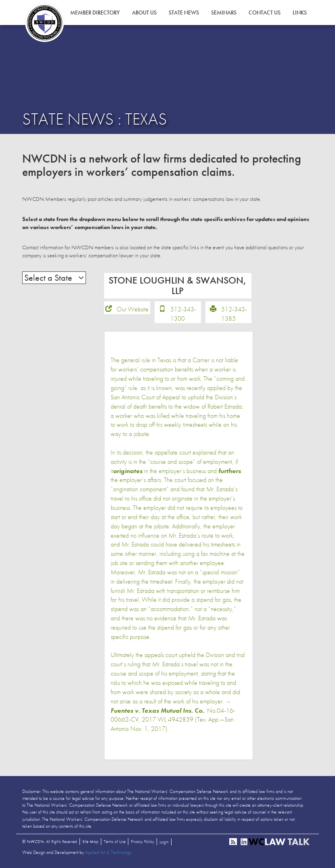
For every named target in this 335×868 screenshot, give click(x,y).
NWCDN (44, 23)
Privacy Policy (142, 841)
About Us (144, 13)
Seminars (224, 13)
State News (184, 13)
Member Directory (95, 13)
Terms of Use (115, 841)
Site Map (90, 841)
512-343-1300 (183, 314)
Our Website (133, 309)
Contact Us (265, 13)
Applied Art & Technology (108, 852)
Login (164, 842)
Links (300, 13)
